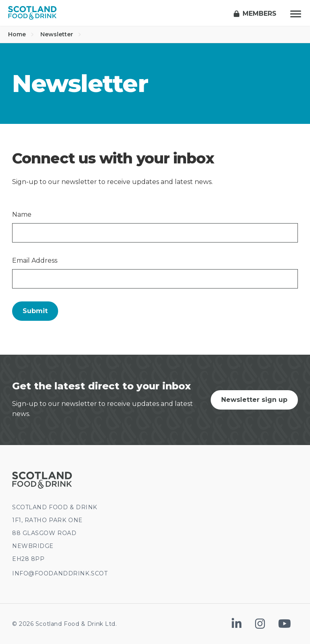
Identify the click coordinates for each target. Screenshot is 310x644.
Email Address (35, 260)
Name (22, 214)
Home (21, 34)
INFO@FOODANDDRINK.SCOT (60, 573)
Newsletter (61, 34)
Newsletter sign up (254, 400)
